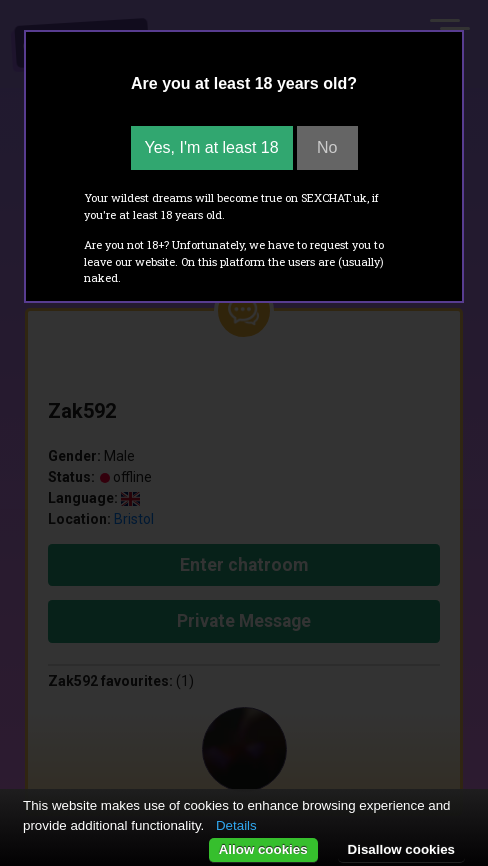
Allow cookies (263, 849)
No (327, 147)
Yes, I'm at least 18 (212, 147)
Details (236, 825)
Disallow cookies (401, 849)
